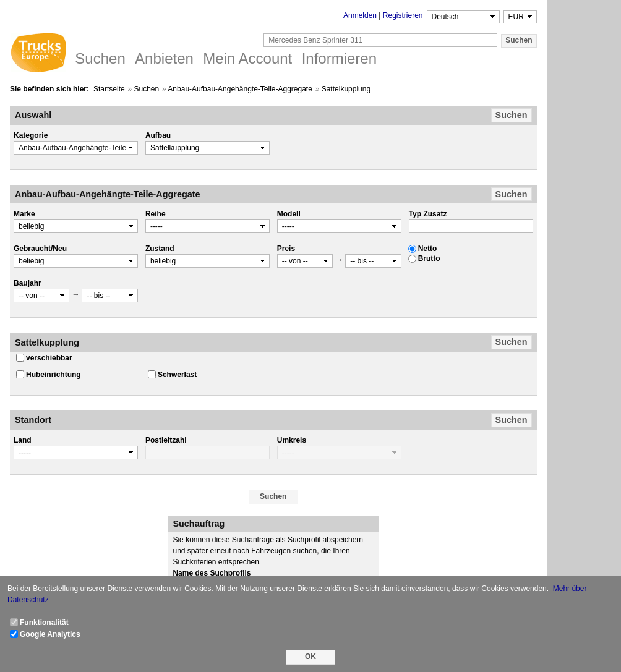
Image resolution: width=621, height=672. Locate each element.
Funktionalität (44, 623)
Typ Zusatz (428, 214)
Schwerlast (177, 375)
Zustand (160, 249)
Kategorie (31, 135)
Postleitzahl (166, 440)
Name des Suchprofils (212, 573)
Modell (289, 214)
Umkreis (292, 440)
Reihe (156, 214)
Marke (24, 214)
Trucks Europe (38, 54)
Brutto (429, 258)
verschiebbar (49, 358)
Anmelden (360, 15)
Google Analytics (50, 634)
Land (23, 440)
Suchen (147, 89)
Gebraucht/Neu (40, 249)
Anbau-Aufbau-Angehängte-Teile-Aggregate (240, 89)
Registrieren (403, 15)
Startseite (109, 89)
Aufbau (158, 135)
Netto (428, 249)
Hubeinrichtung (54, 375)
